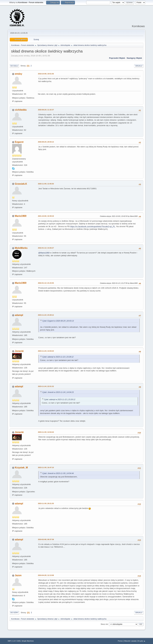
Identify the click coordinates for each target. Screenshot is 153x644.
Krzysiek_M (21, 468)
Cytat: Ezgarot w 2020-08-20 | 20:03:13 (58, 321)
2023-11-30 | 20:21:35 (46, 503)
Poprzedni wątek (117, 58)
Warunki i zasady (130, 641)
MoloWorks (21, 248)
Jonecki (19, 351)
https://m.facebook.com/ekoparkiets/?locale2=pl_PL (93, 226)
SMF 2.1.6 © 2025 (14, 641)
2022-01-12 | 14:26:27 (46, 248)
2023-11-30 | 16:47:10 (46, 467)
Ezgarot (19, 142)
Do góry (14, 613)
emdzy (18, 74)
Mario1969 (21, 216)
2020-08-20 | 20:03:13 (46, 142)
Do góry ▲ (142, 641)
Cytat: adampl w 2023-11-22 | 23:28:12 (58, 357)
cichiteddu (21, 110)
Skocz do (104, 624)
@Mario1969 (44, 253)
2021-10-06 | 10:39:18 (46, 216)
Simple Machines (28, 641)
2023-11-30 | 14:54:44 (46, 432)
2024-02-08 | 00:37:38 (46, 539)
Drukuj (139, 66)
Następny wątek (134, 58)
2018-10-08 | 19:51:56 (46, 74)
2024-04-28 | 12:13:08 (46, 575)
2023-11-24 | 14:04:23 (46, 351)
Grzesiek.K (21, 184)
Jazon (18, 575)
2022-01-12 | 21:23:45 (46, 283)
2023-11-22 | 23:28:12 (46, 315)
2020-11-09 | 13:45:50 (46, 184)
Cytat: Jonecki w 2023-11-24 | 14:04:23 (58, 392)
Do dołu (14, 66)
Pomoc (120, 641)
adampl (19, 315)
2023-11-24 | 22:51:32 (46, 386)
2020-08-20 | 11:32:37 (46, 110)
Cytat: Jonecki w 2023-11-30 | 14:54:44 (58, 473)
